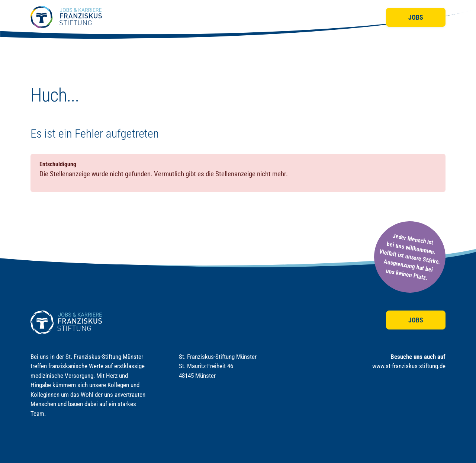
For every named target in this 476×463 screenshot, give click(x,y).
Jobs (416, 17)
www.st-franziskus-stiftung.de (409, 366)
